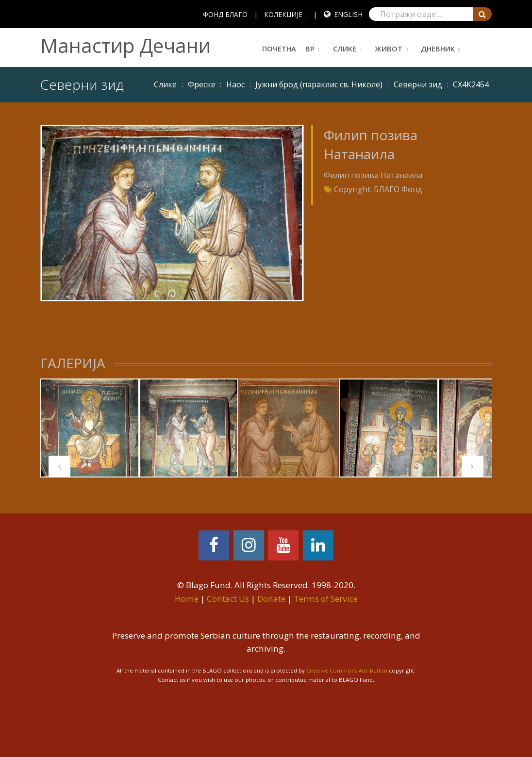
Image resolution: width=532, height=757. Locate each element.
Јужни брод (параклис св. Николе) (319, 84)
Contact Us (228, 599)
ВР (310, 49)
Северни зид (418, 84)
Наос (235, 84)
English (348, 14)
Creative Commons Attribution (347, 670)
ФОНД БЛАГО (225, 14)
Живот (389, 49)
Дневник (438, 49)
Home (187, 599)
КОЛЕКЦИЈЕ (283, 14)
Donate (271, 599)
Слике (345, 49)
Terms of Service (326, 599)
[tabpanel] (90, 428)
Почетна (279, 49)
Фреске (202, 84)
